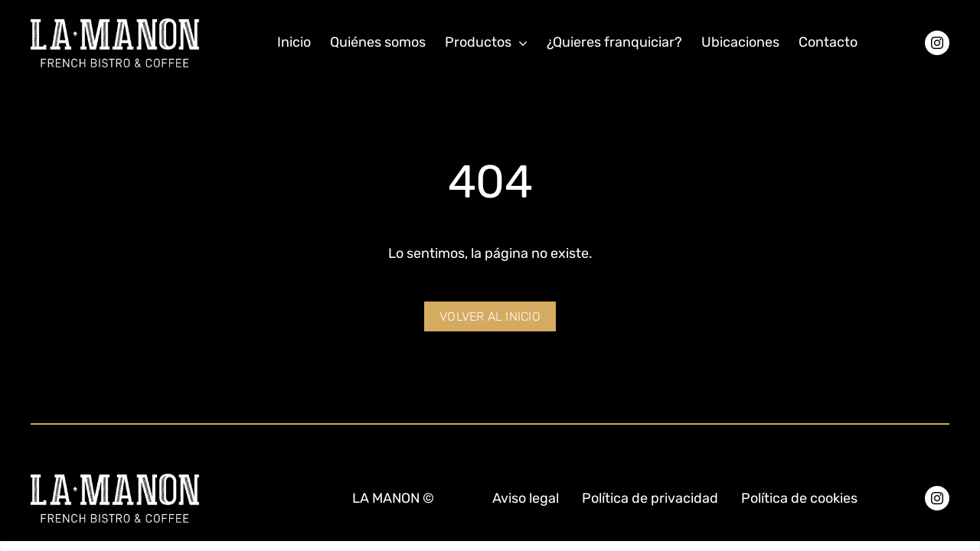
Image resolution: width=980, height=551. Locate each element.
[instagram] (937, 43)
